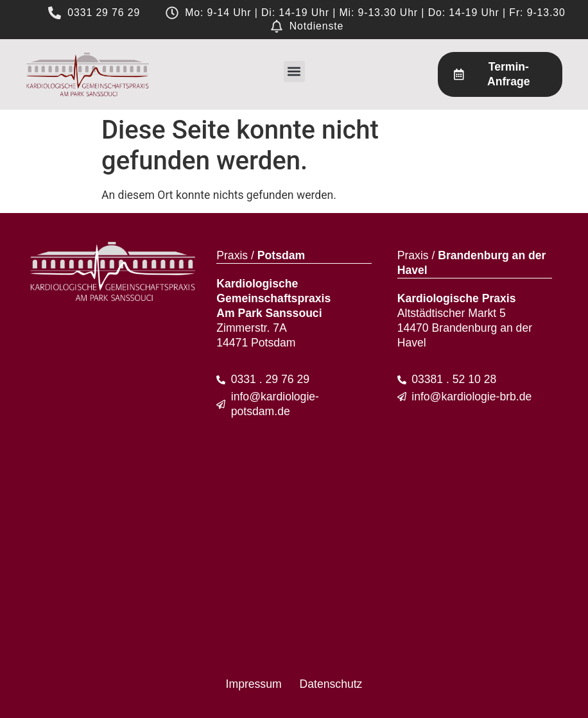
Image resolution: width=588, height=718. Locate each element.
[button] (294, 72)
